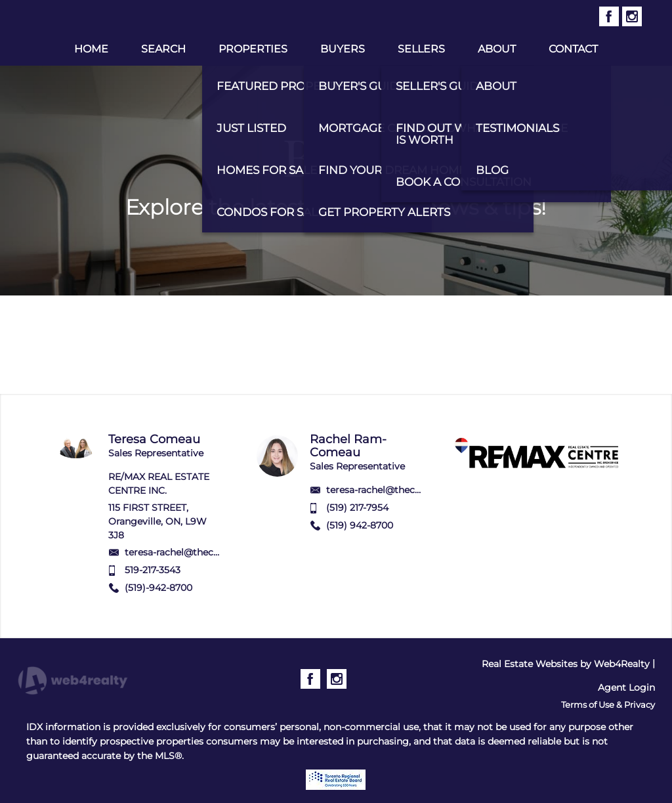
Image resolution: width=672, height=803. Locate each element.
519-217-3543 (153, 570)
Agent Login (626, 687)
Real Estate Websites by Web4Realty (566, 664)
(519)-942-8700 (158, 588)
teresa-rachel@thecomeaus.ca (194, 552)
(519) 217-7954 (357, 508)
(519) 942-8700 (360, 525)
